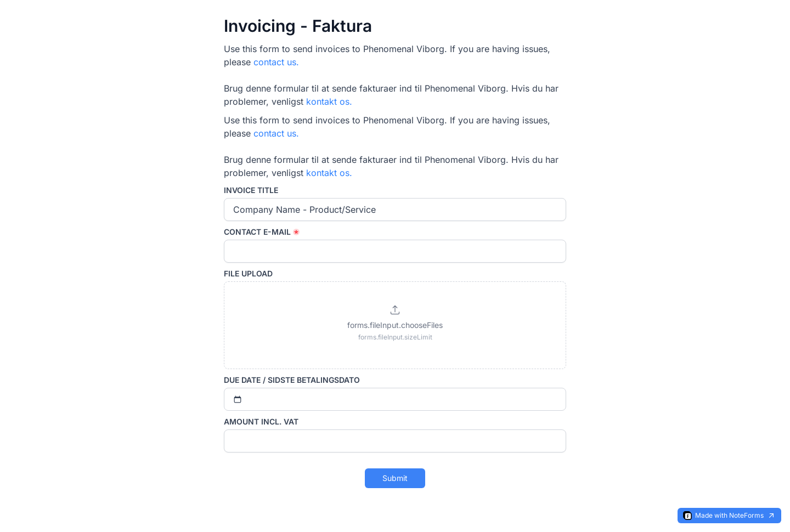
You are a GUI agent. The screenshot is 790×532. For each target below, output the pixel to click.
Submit (395, 478)
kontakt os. (329, 101)
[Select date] (395, 399)
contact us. (276, 62)
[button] (395, 325)
